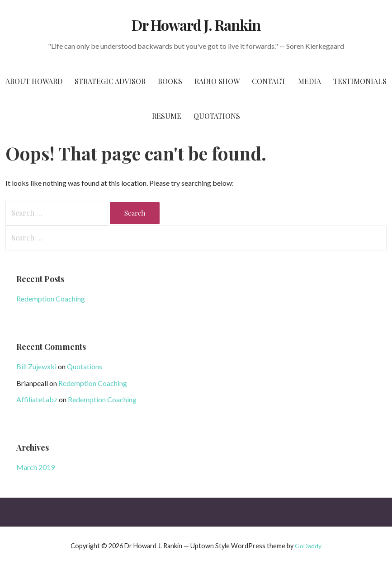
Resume (167, 116)
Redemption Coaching (51, 299)
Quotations (217, 116)
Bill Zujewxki (36, 366)
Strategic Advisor (110, 81)
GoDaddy (308, 546)
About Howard (34, 81)
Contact (269, 81)
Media (309, 81)
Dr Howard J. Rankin (196, 25)
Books (170, 81)
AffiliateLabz (37, 399)
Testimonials (360, 81)
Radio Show (217, 81)
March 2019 (35, 467)
